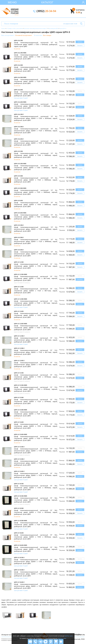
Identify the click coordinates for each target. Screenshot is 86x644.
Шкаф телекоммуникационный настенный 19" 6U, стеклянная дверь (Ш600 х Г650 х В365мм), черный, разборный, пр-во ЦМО (36, 106)
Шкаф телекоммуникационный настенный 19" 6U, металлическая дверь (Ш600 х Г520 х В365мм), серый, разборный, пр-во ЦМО (36, 131)
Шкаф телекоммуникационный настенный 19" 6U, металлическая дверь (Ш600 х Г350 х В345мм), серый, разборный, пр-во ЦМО (36, 118)
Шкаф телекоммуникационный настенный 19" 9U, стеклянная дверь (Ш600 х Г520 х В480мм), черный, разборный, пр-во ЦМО (36, 192)
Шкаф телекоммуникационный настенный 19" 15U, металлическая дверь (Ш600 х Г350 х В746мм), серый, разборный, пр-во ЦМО (36, 451)
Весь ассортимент (8, 35)
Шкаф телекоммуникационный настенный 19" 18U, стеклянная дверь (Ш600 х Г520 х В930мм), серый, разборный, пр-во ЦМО (36, 512)
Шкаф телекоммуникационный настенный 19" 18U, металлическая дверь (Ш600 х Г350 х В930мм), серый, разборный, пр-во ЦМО (36, 561)
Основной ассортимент (24, 35)
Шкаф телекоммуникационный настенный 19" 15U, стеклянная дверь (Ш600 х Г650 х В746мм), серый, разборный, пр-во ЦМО (36, 426)
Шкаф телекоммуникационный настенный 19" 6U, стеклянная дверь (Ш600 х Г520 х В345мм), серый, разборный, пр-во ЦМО (36, 69)
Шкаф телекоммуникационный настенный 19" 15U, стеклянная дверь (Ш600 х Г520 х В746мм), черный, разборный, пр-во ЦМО (36, 414)
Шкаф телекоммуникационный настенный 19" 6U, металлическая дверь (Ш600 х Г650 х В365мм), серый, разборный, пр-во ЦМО (36, 143)
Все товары (47, 35)
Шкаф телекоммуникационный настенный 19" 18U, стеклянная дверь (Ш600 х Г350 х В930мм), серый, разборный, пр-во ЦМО (36, 488)
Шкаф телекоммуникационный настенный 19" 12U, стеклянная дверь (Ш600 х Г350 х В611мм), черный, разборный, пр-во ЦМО (36, 278)
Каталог (47, 2)
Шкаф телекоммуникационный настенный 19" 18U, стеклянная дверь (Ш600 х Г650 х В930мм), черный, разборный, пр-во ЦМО (36, 549)
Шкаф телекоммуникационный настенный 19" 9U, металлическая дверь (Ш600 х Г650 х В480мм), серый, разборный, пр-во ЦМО (36, 254)
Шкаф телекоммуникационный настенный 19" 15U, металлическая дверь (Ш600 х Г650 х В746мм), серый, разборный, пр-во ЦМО (36, 475)
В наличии (38, 35)
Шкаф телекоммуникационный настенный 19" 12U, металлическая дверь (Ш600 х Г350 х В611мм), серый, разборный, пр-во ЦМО (36, 340)
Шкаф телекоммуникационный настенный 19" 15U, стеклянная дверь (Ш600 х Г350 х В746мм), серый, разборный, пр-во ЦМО (36, 377)
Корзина (80, 10)
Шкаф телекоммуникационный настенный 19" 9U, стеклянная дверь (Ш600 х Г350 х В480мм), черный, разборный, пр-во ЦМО (36, 168)
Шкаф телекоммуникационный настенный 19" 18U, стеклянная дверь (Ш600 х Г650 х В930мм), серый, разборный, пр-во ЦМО (36, 537)
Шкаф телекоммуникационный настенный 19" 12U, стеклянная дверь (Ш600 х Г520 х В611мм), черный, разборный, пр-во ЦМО (36, 303)
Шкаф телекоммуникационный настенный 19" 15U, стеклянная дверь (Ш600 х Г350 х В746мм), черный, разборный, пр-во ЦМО (36, 389)
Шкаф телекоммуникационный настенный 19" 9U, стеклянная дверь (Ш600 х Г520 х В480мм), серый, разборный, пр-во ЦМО (36, 180)
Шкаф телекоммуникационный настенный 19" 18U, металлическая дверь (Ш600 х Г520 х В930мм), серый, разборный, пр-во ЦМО (36, 574)
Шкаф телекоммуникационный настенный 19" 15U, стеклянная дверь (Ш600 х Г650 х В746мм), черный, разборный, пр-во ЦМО (36, 438)
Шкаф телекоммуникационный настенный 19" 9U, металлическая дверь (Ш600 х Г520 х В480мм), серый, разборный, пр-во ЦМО (36, 241)
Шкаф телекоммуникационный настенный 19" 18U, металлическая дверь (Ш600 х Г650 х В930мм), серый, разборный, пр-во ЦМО (36, 586)
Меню (12, 2)
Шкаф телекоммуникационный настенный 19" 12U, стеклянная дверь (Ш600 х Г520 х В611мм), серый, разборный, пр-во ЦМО (36, 291)
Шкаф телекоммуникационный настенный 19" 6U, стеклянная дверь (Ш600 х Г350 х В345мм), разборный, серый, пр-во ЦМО (36, 44)
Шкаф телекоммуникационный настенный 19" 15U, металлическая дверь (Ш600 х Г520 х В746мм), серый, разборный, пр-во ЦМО (36, 463)
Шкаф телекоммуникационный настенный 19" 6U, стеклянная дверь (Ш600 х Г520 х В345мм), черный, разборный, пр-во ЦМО (36, 81)
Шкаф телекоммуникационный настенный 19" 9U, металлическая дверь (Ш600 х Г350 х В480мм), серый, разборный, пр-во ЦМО (36, 229)
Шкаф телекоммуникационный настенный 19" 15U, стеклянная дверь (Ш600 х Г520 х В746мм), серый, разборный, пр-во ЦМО (36, 401)
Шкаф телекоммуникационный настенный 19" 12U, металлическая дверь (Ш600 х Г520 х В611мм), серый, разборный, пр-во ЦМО (36, 352)
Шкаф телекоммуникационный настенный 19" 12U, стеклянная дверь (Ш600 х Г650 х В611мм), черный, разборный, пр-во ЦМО (36, 328)
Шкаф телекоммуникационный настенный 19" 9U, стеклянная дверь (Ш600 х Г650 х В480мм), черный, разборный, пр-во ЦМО (36, 217)
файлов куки (62, 638)
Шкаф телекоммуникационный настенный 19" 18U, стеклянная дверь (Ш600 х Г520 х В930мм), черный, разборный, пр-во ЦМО (36, 525)
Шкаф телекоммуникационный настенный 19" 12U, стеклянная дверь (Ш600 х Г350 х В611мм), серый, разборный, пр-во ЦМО (36, 266)
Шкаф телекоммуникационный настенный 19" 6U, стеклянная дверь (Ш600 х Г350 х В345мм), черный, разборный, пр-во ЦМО (36, 57)
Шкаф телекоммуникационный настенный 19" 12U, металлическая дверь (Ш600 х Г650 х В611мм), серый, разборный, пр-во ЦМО (36, 365)
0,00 (79, 12)
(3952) (46, 11)
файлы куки (69, 636)
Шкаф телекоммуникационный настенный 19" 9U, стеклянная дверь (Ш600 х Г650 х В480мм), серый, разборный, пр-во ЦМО (36, 204)
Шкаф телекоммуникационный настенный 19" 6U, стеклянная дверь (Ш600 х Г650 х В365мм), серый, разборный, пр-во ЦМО (36, 94)
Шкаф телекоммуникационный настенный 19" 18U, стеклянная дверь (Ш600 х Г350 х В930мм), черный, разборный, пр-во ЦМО (36, 500)
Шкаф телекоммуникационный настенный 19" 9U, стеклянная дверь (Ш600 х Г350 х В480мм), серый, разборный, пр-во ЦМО (36, 155)
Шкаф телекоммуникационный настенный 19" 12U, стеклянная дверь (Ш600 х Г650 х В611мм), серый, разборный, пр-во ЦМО (36, 315)
